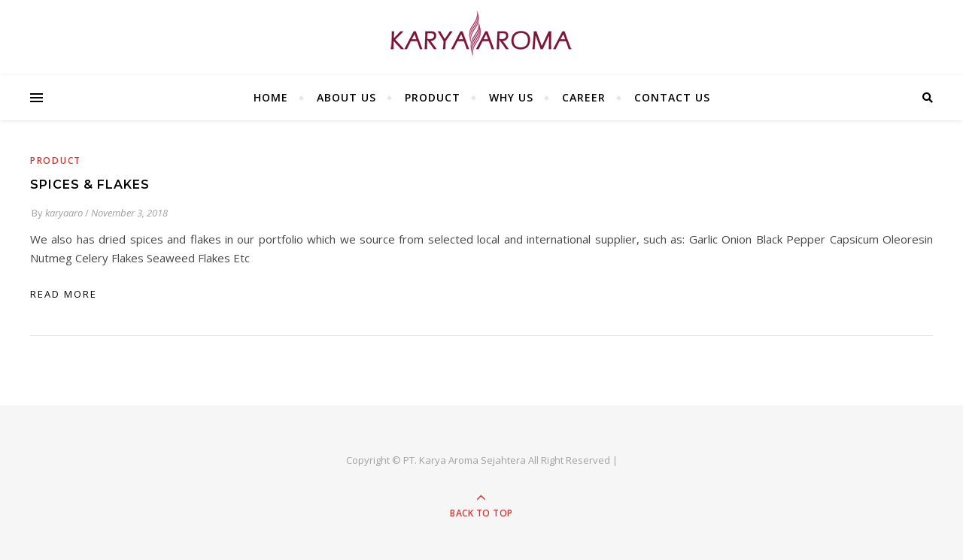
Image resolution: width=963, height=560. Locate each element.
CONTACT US (672, 97)
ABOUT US (346, 97)
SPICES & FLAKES (90, 185)
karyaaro (64, 213)
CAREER (584, 97)
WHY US (511, 97)
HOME (271, 97)
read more (64, 294)
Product (56, 160)
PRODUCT (433, 97)
